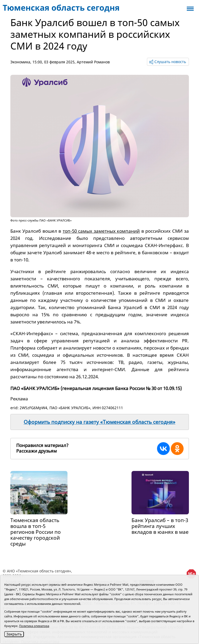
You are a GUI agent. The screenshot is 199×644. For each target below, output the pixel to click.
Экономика (20, 62)
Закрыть (14, 634)
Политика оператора (34, 626)
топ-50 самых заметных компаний (101, 231)
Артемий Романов (93, 62)
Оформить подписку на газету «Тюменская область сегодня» (100, 422)
